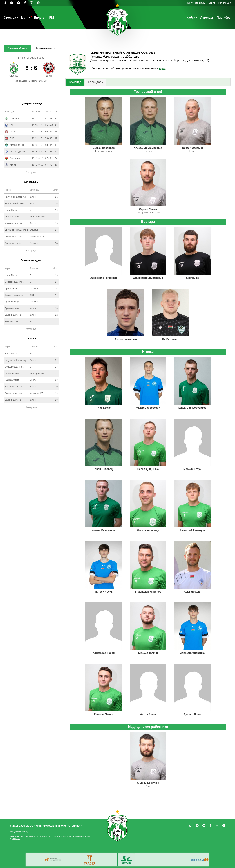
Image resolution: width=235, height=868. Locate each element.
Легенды (207, 18)
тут (162, 68)
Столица (10, 18)
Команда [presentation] (75, 82)
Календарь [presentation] (96, 82)
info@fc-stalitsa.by (196, 3)
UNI (51, 18)
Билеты (40, 18)
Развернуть (31, 172)
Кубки (191, 18)
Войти (212, 3)
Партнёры (224, 18)
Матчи (26, 18)
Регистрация (225, 3)
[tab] (75, 82)
